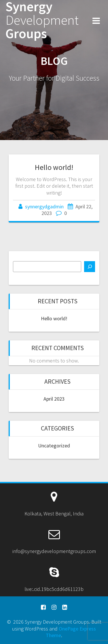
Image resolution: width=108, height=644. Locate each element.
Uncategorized (54, 446)
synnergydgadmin (44, 206)
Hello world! (54, 167)
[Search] (90, 267)
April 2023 (54, 399)
